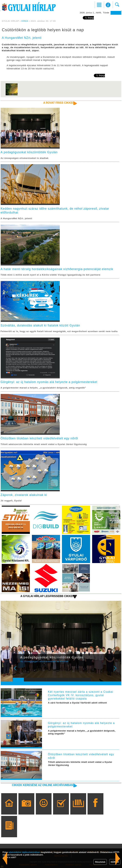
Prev (17, 671)
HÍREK (25, 21)
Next (117, 671)
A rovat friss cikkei (58, 103)
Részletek (100, 862)
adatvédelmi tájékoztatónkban (24, 852)
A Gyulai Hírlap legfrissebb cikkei (47, 596)
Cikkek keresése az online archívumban (42, 785)
